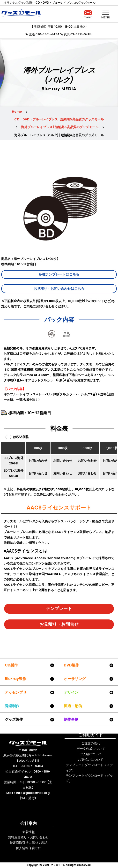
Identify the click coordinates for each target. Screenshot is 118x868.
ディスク (52, 341)
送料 (66, 341)
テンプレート (59, 608)
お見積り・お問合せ (59, 624)
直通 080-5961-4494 (44, 34)
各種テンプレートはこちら (59, 274)
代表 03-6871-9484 (78, 34)
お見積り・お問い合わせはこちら (59, 289)
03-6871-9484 (32, 766)
